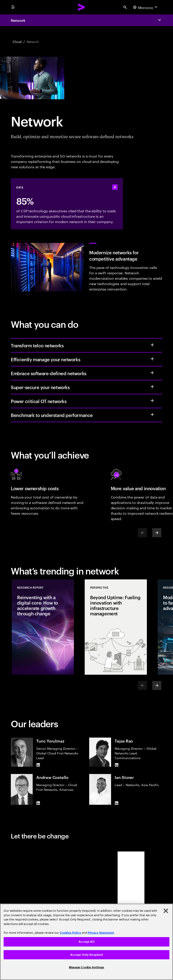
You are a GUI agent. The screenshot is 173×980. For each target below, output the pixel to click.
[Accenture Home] (82, 7)
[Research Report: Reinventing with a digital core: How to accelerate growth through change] (43, 627)
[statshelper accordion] (115, 187)
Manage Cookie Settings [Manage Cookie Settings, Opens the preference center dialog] (87, 967)
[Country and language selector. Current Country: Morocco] (146, 7)
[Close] (166, 911)
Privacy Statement (101, 933)
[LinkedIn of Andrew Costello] (38, 803)
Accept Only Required (87, 955)
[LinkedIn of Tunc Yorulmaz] (38, 765)
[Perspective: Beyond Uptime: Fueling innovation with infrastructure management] (116, 627)
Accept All (86, 942)
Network (18, 20)
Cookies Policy (70, 933)
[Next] (157, 533)
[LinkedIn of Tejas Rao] (116, 765)
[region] (86, 942)
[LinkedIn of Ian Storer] (116, 803)
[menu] (13, 7)
